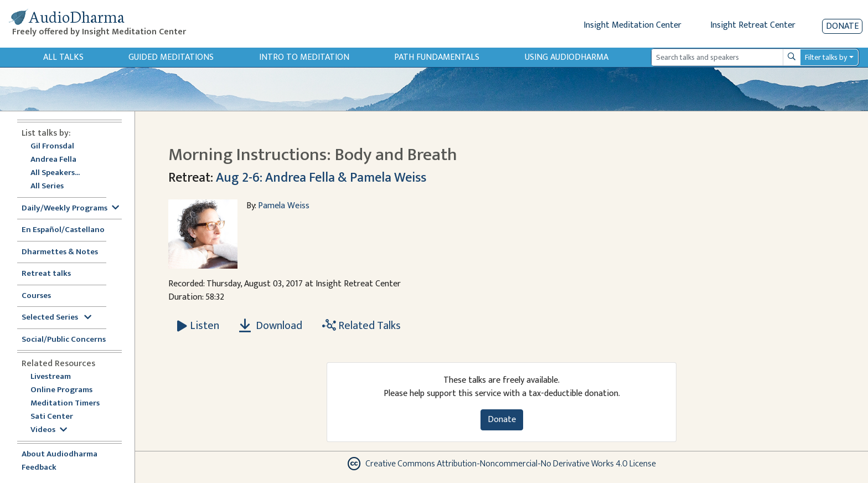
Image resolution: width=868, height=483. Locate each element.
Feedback (39, 468)
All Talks (63, 57)
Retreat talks (46, 274)
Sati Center (52, 417)
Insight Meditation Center (632, 25)
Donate (842, 26)
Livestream (51, 377)
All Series (47, 186)
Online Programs (61, 390)
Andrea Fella (53, 160)
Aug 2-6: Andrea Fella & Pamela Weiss (321, 178)
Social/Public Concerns (64, 340)
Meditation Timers (65, 404)
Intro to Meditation (304, 57)
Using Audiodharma (567, 57)
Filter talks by (826, 57)
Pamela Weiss (284, 206)
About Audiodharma (60, 454)
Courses (36, 296)
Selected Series (56, 318)
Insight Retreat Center (753, 25)
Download (271, 326)
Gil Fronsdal (52, 147)
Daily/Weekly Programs (70, 209)
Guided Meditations (171, 57)
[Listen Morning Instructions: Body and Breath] (198, 326)
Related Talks (361, 326)
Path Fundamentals (437, 57)
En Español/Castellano (63, 230)
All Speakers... (55, 173)
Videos (49, 430)
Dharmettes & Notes (60, 252)
